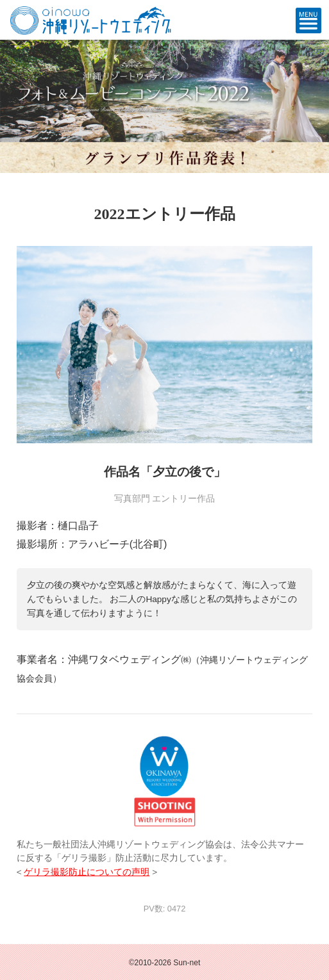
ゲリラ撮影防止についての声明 (87, 872)
